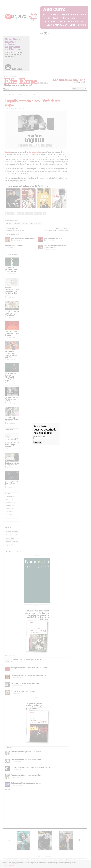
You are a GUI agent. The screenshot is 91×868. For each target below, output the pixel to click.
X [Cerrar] (58, 425)
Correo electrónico (40, 437)
